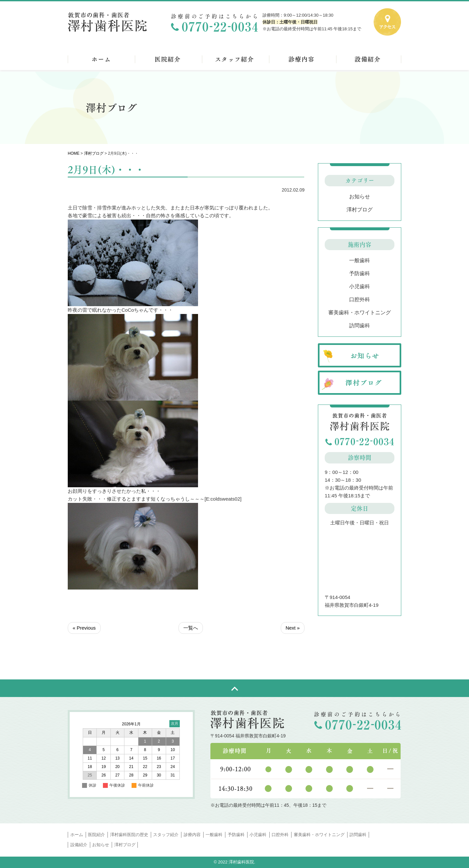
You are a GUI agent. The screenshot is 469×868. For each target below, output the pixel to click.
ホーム (77, 835)
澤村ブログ (94, 153)
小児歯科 (360, 286)
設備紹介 (79, 845)
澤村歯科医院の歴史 (129, 835)
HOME (74, 153)
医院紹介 (96, 835)
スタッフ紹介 (166, 835)
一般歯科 (360, 260)
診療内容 (192, 835)
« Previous (84, 628)
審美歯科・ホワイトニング (360, 313)
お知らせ (360, 197)
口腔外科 (360, 299)
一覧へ (191, 628)
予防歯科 (360, 273)
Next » (293, 628)
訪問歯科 (360, 326)
